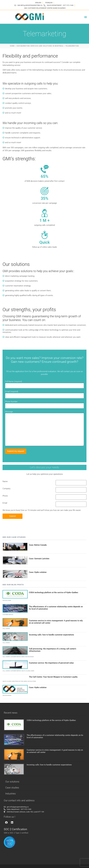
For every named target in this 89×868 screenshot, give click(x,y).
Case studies (12, 788)
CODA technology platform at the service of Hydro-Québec (54, 592)
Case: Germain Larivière (39, 559)
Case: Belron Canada (38, 545)
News (23, 657)
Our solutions (7, 600)
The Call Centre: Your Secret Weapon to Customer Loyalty (53, 677)
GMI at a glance (26, 671)
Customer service (8, 615)
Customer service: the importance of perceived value (51, 663)
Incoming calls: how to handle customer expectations (51, 635)
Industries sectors (18, 681)
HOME (12, 46)
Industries (11, 794)
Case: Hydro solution (38, 572)
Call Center (6, 629)
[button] (86, 17)
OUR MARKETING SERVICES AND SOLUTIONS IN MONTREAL (40, 46)
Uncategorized (29, 657)
